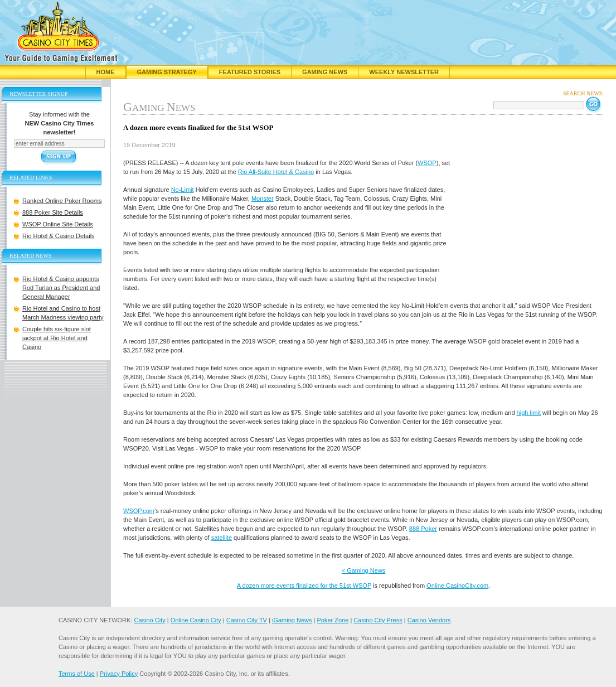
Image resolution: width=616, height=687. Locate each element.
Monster (263, 199)
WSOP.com (139, 511)
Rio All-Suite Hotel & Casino (276, 172)
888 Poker (423, 529)
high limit (529, 413)
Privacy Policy (119, 674)
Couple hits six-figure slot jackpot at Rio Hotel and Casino (57, 338)
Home (106, 72)
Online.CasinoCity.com (457, 586)
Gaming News (325, 72)
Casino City (149, 620)
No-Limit (183, 190)
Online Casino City (196, 620)
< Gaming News (364, 570)
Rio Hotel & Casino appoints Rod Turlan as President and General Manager (61, 288)
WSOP (427, 163)
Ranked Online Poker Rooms (62, 201)
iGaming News (292, 620)
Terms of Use (77, 674)
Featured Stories (250, 72)
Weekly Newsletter (404, 72)
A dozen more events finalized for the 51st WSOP (304, 586)
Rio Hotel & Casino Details (59, 236)
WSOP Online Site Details (58, 224)
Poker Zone (333, 620)
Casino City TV (247, 620)
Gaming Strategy (167, 72)
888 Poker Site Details (53, 212)
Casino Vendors (429, 620)
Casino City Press (378, 620)
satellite (222, 538)
